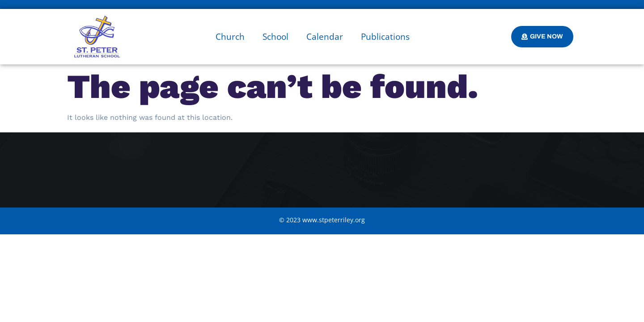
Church (230, 37)
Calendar (325, 37)
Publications (385, 37)
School (275, 37)
